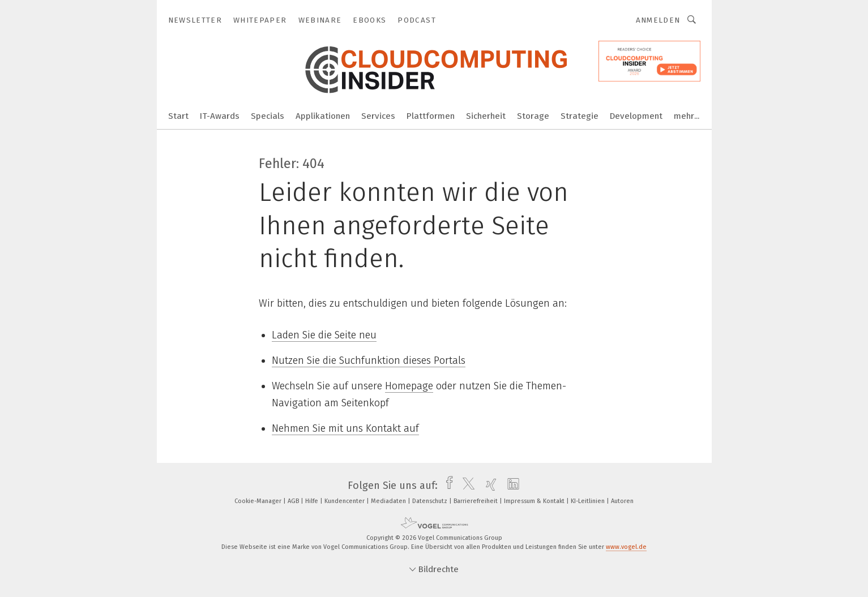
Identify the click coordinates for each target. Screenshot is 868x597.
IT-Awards (220, 116)
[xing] (488, 486)
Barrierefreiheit (476, 501)
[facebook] (446, 486)
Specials (268, 116)
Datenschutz (431, 501)
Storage (533, 116)
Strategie (580, 116)
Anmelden (658, 20)
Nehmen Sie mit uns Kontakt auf (345, 428)
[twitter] (466, 486)
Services (378, 116)
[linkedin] (510, 486)
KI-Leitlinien (589, 501)
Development (636, 116)
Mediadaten (389, 501)
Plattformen (431, 116)
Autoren (622, 501)
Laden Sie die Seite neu (324, 335)
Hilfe (313, 501)
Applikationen (323, 116)
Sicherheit (486, 116)
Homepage (409, 386)
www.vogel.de (626, 547)
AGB (294, 501)
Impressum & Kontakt (535, 501)
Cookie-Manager (259, 501)
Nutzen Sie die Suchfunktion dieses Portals (369, 360)
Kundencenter (345, 501)
